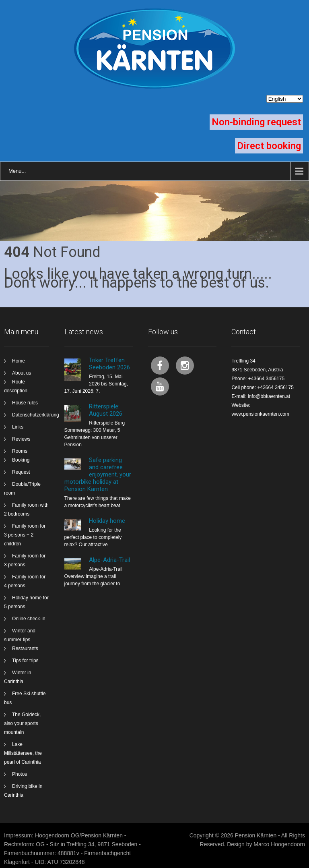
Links (18, 427)
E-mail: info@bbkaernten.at (261, 396)
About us (22, 373)
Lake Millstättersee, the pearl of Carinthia (23, 753)
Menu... (17, 171)
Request (21, 472)
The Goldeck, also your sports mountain (22, 723)
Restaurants (25, 648)
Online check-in (29, 619)
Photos (20, 774)
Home (19, 361)
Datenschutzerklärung (36, 415)
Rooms (20, 451)
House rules (25, 403)
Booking (21, 460)
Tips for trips (25, 661)
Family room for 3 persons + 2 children (25, 535)
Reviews (21, 439)
